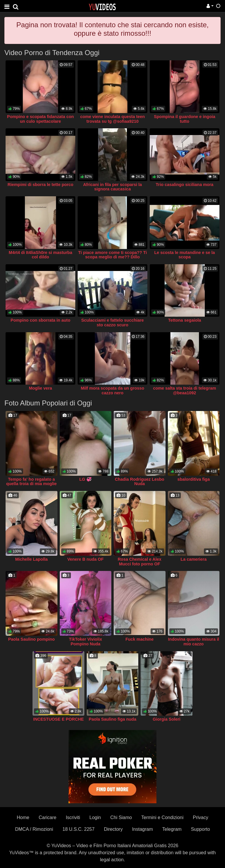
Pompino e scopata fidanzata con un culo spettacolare (40, 119)
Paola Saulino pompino (31, 639)
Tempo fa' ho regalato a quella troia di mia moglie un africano (31, 484)
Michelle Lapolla (31, 559)
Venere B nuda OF (86, 559)
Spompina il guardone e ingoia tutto (184, 119)
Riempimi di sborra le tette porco (41, 185)
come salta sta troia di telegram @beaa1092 (184, 390)
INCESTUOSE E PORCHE (58, 719)
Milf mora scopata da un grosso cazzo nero (113, 390)
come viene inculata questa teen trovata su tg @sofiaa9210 (113, 119)
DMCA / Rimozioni (34, 829)
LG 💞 (86, 479)
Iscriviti (73, 817)
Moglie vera (40, 388)
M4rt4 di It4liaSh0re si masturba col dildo (41, 255)
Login (95, 817)
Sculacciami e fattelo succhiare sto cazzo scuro (112, 323)
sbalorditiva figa (194, 479)
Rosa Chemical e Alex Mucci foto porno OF (140, 562)
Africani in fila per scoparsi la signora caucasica (113, 187)
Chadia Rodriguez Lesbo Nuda (140, 482)
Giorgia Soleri (166, 719)
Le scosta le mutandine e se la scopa (184, 255)
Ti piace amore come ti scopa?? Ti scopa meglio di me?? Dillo (113, 255)
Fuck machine (139, 639)
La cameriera (194, 559)
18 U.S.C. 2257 (78, 829)
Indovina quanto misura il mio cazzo (194, 642)
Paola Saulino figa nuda (112, 719)
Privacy (200, 817)
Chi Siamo (121, 817)
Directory (113, 829)
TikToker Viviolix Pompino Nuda (85, 642)
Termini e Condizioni (162, 817)
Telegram (172, 829)
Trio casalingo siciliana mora (185, 185)
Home (23, 817)
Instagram (143, 829)
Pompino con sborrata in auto (40, 320)
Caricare (47, 817)
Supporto (201, 829)
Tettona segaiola (185, 320)
